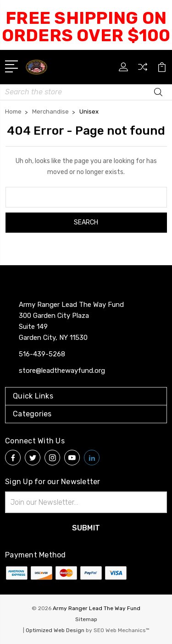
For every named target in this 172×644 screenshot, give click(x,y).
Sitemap (86, 619)
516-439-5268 (42, 354)
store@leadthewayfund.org (62, 371)
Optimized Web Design (55, 630)
